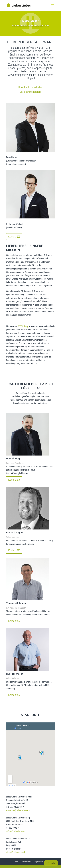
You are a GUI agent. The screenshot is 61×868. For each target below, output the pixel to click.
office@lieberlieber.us (16, 831)
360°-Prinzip (23, 326)
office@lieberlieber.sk (16, 852)
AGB (17, 862)
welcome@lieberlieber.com (18, 810)
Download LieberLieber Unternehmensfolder (30, 90)
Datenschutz (26, 862)
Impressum (39, 862)
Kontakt (12, 237)
